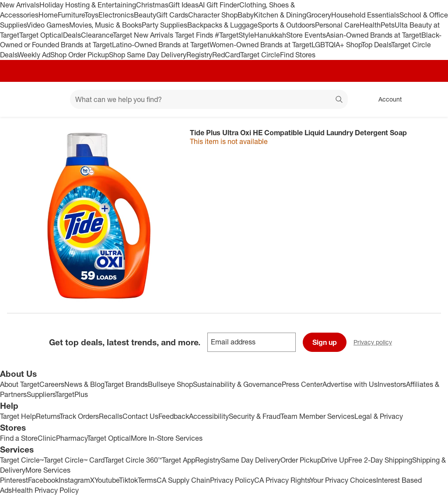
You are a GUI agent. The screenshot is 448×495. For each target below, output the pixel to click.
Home (48, 15)
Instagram (74, 480)
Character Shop (213, 15)
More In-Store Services (167, 438)
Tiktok (128, 480)
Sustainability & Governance (237, 384)
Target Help (18, 416)
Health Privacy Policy (45, 490)
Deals (72, 35)
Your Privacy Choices (343, 480)
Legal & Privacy (379, 416)
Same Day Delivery (251, 460)
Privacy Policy (232, 480)
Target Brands (126, 384)
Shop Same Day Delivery (148, 55)
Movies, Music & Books (105, 25)
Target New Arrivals (144, 35)
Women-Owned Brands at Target (261, 45)
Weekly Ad (34, 55)
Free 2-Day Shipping (380, 460)
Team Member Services (317, 416)
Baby (246, 15)
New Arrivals (20, 5)
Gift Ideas (184, 5)
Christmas (152, 5)
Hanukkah (270, 35)
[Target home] (19, 99)
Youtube (107, 480)
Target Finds (195, 35)
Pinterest (14, 480)
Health (370, 25)
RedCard (226, 55)
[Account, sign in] (386, 99)
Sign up (325, 342)
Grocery (319, 15)
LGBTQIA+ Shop (336, 45)
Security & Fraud (255, 416)
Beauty (145, 15)
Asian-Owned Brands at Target (374, 35)
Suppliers (41, 394)
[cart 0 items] (430, 99)
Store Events (306, 35)
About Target (20, 384)
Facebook (43, 480)
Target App (178, 460)
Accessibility (209, 416)
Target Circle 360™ (133, 460)
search (339, 100)
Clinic (47, 438)
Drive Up (335, 460)
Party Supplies (164, 25)
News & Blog (84, 384)
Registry (199, 55)
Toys (91, 15)
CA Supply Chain (183, 480)
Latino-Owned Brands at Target (161, 45)
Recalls (111, 416)
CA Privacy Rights (282, 480)
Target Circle (260, 55)
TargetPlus (72, 394)
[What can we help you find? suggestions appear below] (209, 99)
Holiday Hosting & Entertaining (88, 5)
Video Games (48, 25)
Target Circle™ (22, 460)
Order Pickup (301, 460)
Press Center (302, 384)
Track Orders (79, 416)
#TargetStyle (234, 35)
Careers (52, 384)
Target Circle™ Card (74, 460)
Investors (392, 384)
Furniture (71, 15)
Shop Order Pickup (80, 55)
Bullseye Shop (170, 384)
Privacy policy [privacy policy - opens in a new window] (376, 343)
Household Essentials (365, 15)
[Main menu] (50, 99)
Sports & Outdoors (286, 25)
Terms (147, 480)
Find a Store (19, 438)
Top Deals (376, 45)
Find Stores (298, 55)
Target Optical (41, 35)
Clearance (97, 35)
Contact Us (140, 416)
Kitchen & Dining (280, 15)
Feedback (174, 416)
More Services (48, 470)
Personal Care (337, 25)
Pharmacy (72, 438)
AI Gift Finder (219, 5)
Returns (48, 416)
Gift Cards (172, 15)
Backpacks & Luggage (222, 25)
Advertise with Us (350, 384)
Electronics (116, 15)
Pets (388, 25)
